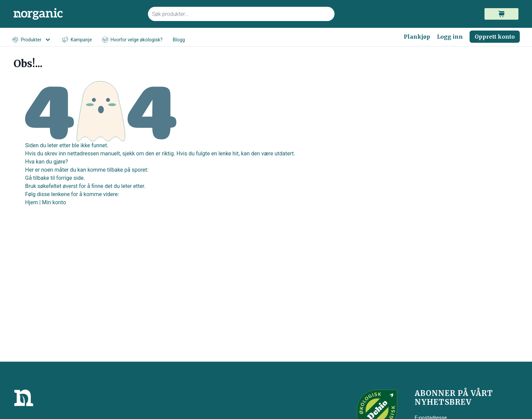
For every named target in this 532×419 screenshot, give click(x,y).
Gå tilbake (37, 178)
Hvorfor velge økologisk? (132, 40)
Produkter (32, 40)
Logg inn (450, 37)
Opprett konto (495, 37)
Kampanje (77, 40)
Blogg (179, 40)
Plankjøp (417, 37)
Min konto (54, 202)
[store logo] (77, 14)
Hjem (32, 202)
